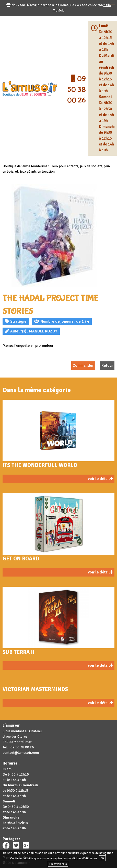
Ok (102, 858)
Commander (83, 365)
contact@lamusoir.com (21, 753)
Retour (107, 365)
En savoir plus (58, 864)
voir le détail (101, 479)
